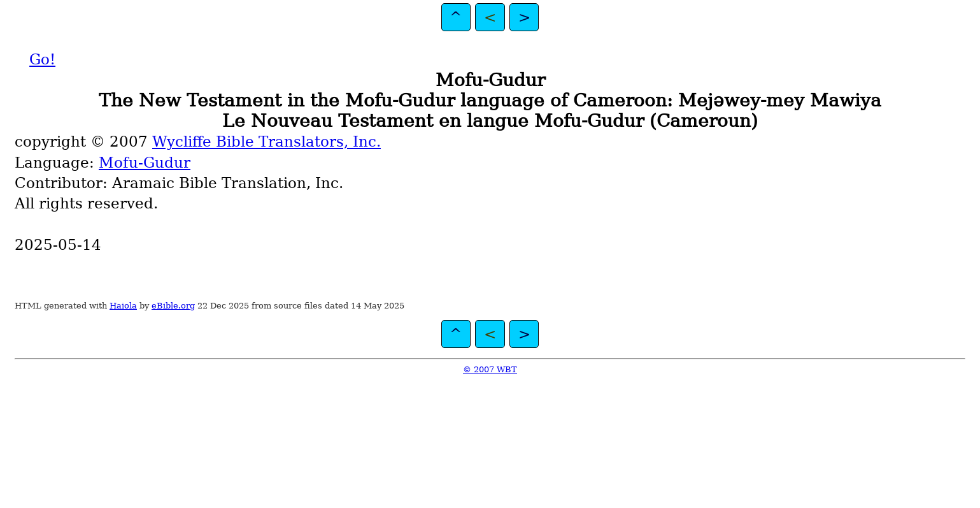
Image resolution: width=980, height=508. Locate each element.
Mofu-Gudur (145, 163)
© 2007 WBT (490, 369)
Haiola (123, 306)
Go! (42, 59)
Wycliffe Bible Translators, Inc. (266, 142)
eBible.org (173, 306)
